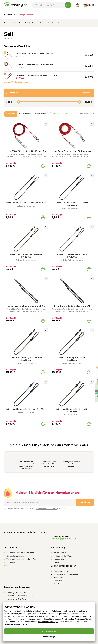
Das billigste (25, 114)
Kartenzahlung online (62, 571)
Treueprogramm (60, 553)
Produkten (10, 15)
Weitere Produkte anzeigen (17, 82)
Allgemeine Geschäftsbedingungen (20, 553)
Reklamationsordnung (15, 556)
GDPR (9, 566)
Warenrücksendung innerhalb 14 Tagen (22, 559)
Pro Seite (84, 114)
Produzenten (59, 559)
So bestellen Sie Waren (63, 556)
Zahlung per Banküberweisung (66, 574)
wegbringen (85, 502)
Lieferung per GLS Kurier (16, 593)
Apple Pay (57, 581)
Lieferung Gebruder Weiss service (20, 596)
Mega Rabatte (26, 15)
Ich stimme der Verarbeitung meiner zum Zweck (37, 509)
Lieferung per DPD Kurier (16, 599)
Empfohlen (11, 114)
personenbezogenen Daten (46, 509)
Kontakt (57, 562)
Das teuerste (40, 114)
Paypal (56, 584)
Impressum (11, 562)
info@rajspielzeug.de (63, 539)
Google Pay (58, 577)
